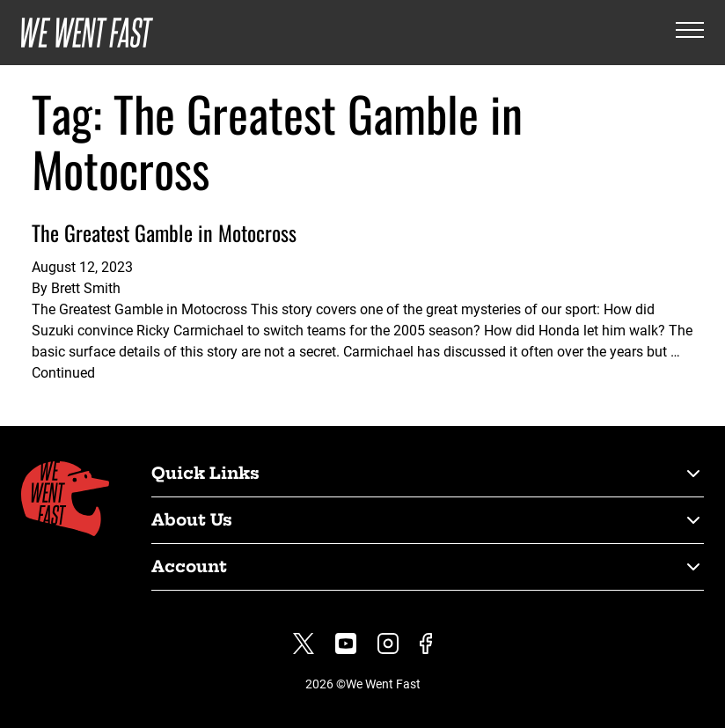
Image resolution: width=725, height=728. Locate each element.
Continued (63, 373)
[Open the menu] (690, 33)
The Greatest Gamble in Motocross (164, 232)
